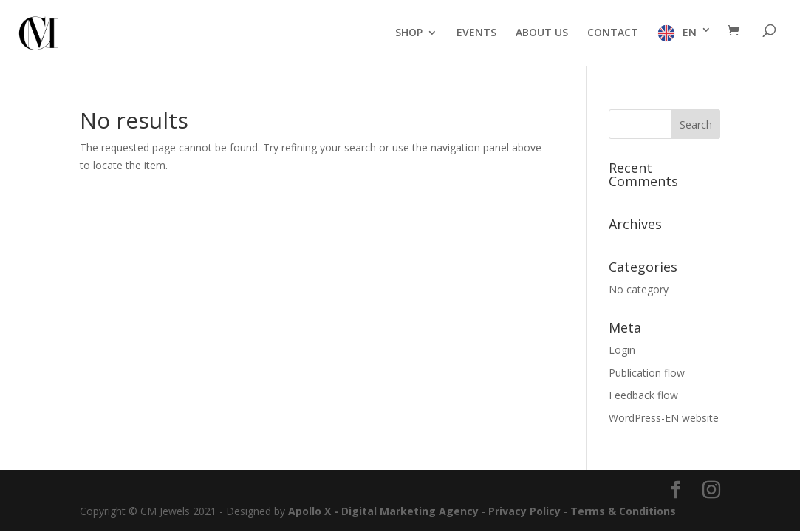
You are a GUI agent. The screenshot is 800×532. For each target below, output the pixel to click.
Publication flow (647, 373)
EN (690, 32)
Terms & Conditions (623, 511)
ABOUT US (542, 33)
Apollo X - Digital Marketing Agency (383, 511)
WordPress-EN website (664, 418)
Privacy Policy (524, 511)
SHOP (409, 33)
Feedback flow (643, 395)
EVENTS (476, 33)
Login (622, 350)
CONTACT (613, 33)
